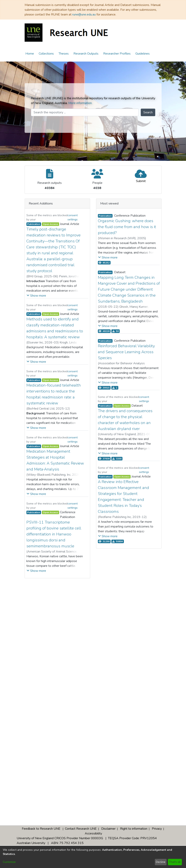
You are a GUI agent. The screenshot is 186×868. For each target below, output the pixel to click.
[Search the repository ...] (85, 112)
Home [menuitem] (30, 54)
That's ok (175, 862)
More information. (80, 103)
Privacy (157, 829)
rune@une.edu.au (84, 14)
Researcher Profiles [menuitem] (117, 54)
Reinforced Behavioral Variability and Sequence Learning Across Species (126, 352)
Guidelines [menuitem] (143, 54)
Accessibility (93, 833)
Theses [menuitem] (64, 54)
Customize (9, 862)
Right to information (134, 829)
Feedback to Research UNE (41, 829)
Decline (161, 862)
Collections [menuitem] (46, 54)
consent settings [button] (73, 217)
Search (148, 112)
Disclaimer (108, 829)
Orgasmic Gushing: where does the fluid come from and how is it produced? (127, 227)
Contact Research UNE (81, 829)
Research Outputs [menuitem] (86, 54)
